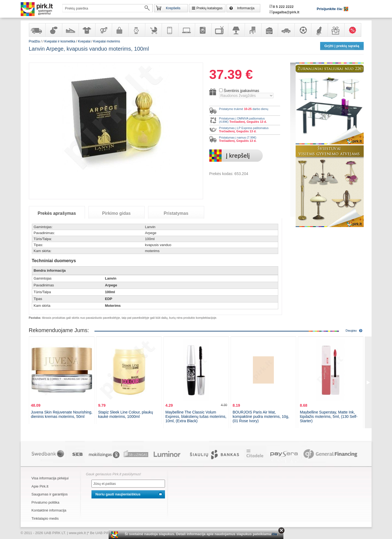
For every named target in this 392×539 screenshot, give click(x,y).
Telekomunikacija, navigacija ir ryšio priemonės (170, 30)
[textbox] (108, 8)
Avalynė (70, 30)
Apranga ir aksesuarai (87, 30)
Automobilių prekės (286, 30)
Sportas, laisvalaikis (303, 30)
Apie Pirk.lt (40, 486)
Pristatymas (176, 213)
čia (274, 534)
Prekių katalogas (209, 8)
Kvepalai (85, 41)
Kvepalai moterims (107, 41)
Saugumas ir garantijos (50, 494)
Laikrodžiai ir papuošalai (137, 30)
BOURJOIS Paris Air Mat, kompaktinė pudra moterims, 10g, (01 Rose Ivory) (261, 416)
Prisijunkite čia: (330, 9)
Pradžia (34, 41)
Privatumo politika (46, 502)
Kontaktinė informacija (49, 510)
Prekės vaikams (153, 30)
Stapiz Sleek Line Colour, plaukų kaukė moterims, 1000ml (126, 414)
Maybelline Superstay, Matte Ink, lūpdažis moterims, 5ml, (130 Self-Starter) (329, 416)
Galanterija (120, 30)
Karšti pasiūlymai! (354, 30)
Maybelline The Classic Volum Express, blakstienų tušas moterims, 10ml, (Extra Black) (196, 416)
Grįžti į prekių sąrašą (342, 46)
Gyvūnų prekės (319, 30)
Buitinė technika (203, 30)
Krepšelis (173, 8)
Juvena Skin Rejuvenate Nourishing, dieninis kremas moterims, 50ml (62, 414)
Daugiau (351, 330)
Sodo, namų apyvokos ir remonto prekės (269, 30)
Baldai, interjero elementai (253, 30)
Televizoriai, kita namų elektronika (220, 30)
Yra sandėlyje (37, 30)
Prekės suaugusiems (103, 30)
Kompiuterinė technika (186, 30)
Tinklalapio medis (45, 518)
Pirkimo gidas (116, 213)
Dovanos (336, 30)
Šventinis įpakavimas (241, 91)
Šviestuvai (236, 30)
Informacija (246, 8)
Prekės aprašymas (57, 213)
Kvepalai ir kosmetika (54, 30)
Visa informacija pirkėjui (50, 478)
